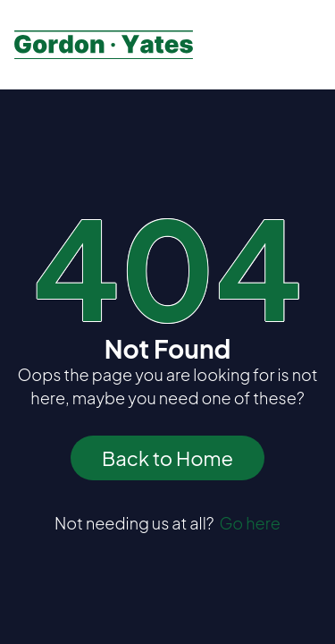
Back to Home (167, 458)
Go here (250, 523)
